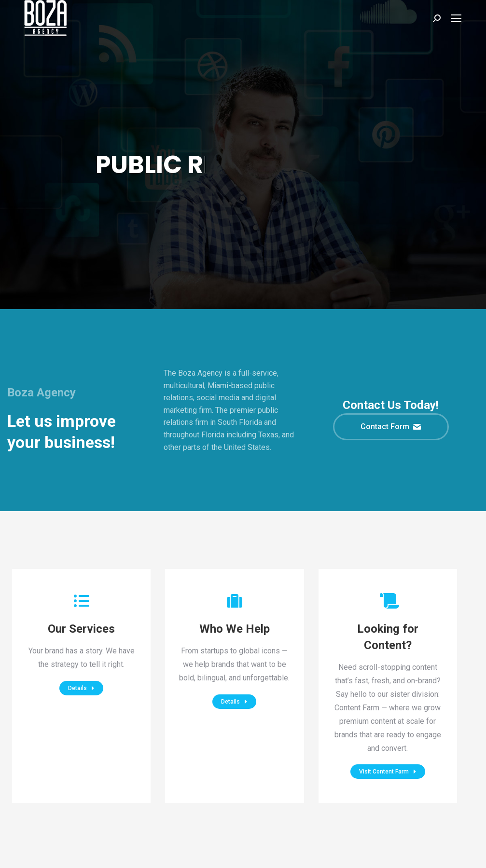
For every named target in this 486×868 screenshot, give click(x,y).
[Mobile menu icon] (456, 18)
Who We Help (235, 629)
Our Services (81, 629)
